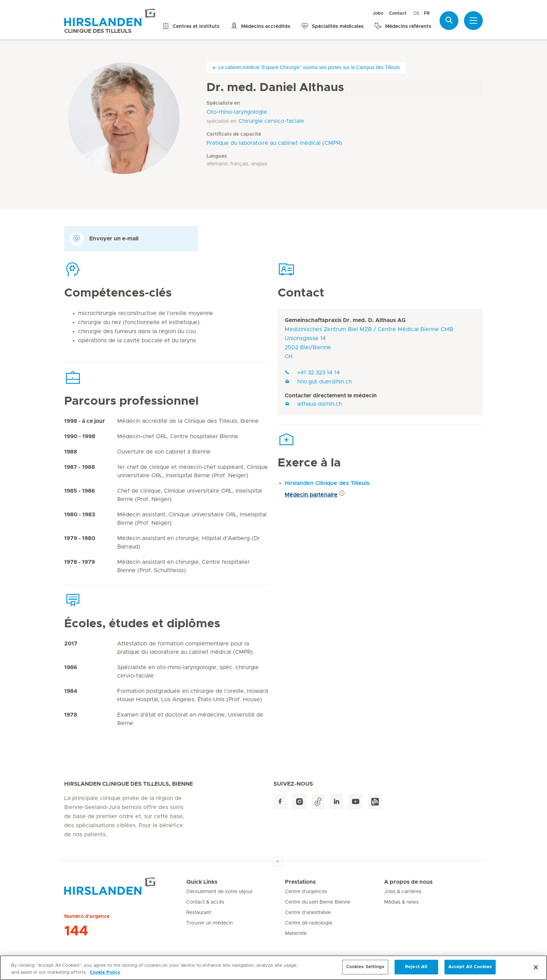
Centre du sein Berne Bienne (318, 902)
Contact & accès (205, 902)
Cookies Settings (365, 970)
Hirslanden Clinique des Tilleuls (327, 483)
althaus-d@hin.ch (313, 404)
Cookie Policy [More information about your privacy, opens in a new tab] (105, 975)
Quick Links (202, 882)
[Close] (536, 970)
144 (76, 931)
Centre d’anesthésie (308, 913)
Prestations (300, 882)
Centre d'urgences (306, 892)
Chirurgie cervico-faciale (271, 121)
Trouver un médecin (209, 923)
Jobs (378, 13)
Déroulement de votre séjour (219, 892)
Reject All (416, 970)
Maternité (296, 934)
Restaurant (199, 913)
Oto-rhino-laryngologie (237, 112)
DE (417, 13)
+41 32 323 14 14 (312, 373)
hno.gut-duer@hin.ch (318, 382)
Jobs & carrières (403, 892)
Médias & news (401, 902)
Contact (398, 13)
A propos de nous (408, 882)
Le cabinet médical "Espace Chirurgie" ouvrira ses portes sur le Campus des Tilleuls (306, 68)
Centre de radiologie (309, 923)
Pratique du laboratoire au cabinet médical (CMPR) (274, 143)
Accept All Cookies (470, 970)
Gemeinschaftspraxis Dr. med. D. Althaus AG (345, 320)
